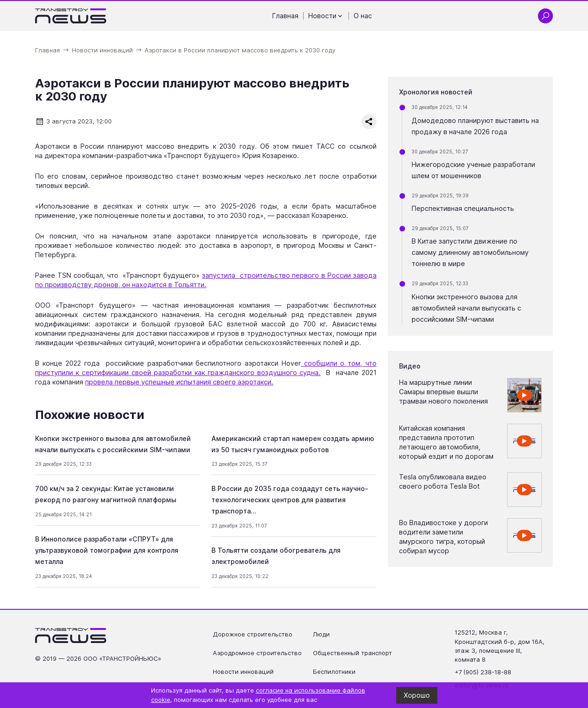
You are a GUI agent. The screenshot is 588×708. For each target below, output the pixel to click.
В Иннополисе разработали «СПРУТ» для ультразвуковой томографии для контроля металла (107, 550)
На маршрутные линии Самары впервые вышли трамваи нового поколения (443, 392)
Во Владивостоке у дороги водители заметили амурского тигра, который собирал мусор (443, 537)
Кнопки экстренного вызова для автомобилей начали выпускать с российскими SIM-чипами (466, 308)
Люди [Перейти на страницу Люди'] (321, 634)
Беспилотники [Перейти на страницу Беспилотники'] (334, 672)
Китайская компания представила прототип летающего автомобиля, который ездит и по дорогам (446, 442)
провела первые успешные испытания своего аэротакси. (179, 382)
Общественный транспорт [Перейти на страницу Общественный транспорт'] (352, 653)
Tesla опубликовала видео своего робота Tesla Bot (443, 481)
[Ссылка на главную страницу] (71, 16)
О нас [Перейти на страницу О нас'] (363, 16)
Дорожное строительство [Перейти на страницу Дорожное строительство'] (253, 634)
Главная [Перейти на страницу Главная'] (285, 16)
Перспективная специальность (463, 208)
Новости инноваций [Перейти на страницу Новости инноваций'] (243, 672)
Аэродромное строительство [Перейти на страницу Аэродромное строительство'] (257, 653)
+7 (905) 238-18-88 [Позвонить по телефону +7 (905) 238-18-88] (483, 672)
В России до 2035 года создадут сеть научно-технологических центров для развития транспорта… (290, 500)
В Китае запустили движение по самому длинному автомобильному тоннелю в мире (470, 252)
